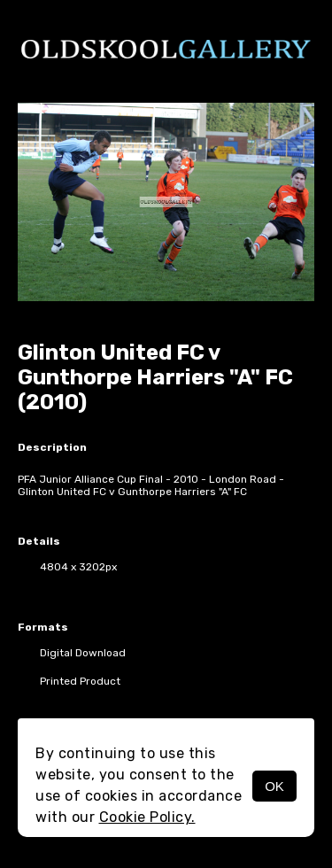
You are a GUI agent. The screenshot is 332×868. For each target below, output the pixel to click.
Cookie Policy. (147, 817)
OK (274, 786)
